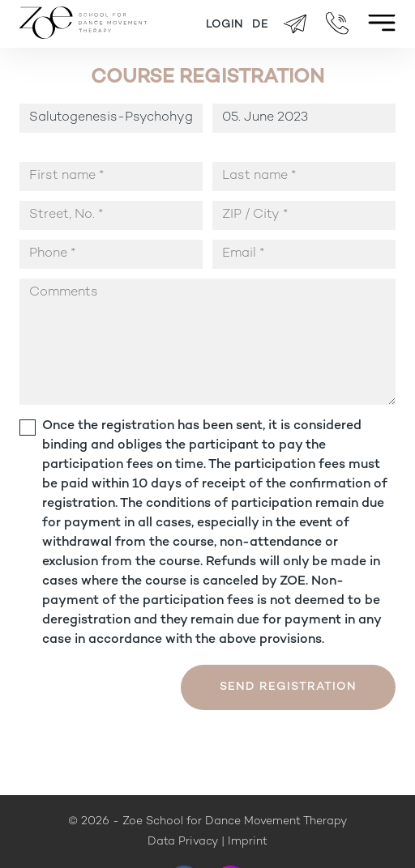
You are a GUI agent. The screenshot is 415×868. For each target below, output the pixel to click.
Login (225, 25)
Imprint (248, 842)
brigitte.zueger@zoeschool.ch (295, 24)
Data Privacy (183, 842)
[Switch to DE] (260, 25)
